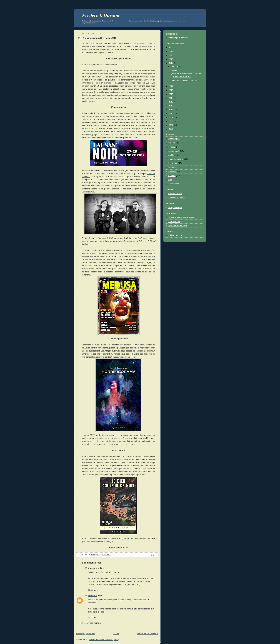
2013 (171, 102)
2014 (171, 98)
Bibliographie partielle (178, 38)
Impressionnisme (176, 159)
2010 (171, 113)
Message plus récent (86, 633)
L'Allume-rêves (175, 235)
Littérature (173, 163)
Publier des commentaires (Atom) (104, 640)
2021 (171, 51)
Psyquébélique (175, 208)
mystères (172, 171)
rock (170, 180)
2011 (171, 110)
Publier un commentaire (91, 623)
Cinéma (172, 143)
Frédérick (93, 596)
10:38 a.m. (93, 617)
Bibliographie (174, 139)
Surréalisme (174, 184)
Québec (172, 175)
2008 (171, 121)
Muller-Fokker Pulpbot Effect (181, 217)
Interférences (174, 221)
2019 (171, 59)
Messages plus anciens (147, 633)
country (172, 147)
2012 (171, 106)
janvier (174, 70)
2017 (171, 86)
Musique (172, 167)
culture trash (174, 151)
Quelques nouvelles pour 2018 (184, 80)
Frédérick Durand (101, 15)
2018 (171, 63)
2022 (171, 48)
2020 (171, 55)
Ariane (113, 113)
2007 (171, 125)
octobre (175, 66)
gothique (172, 155)
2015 (171, 94)
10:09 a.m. (93, 590)
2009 (171, 117)
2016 (171, 90)
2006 (171, 129)
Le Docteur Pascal (177, 198)
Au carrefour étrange (178, 225)
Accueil (116, 633)
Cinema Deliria (175, 194)
